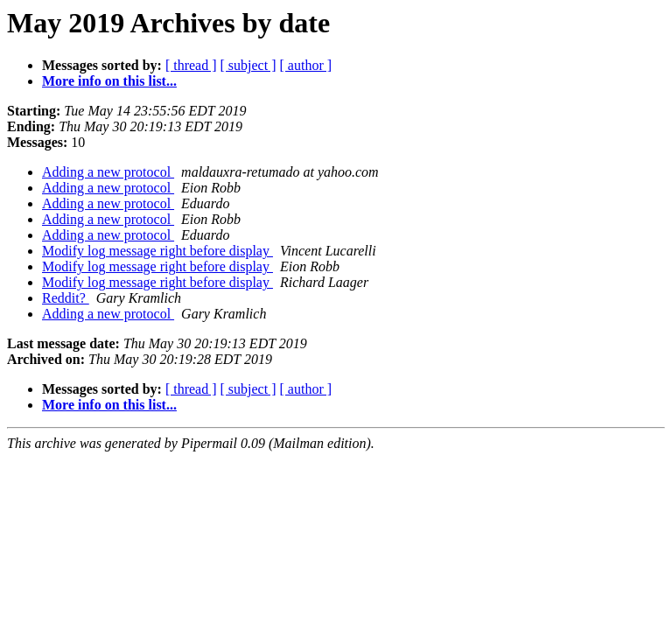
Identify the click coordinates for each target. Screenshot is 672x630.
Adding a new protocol (108, 172)
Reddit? (66, 298)
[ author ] (306, 65)
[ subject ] (248, 65)
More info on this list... (109, 81)
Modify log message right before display (157, 251)
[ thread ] (191, 65)
